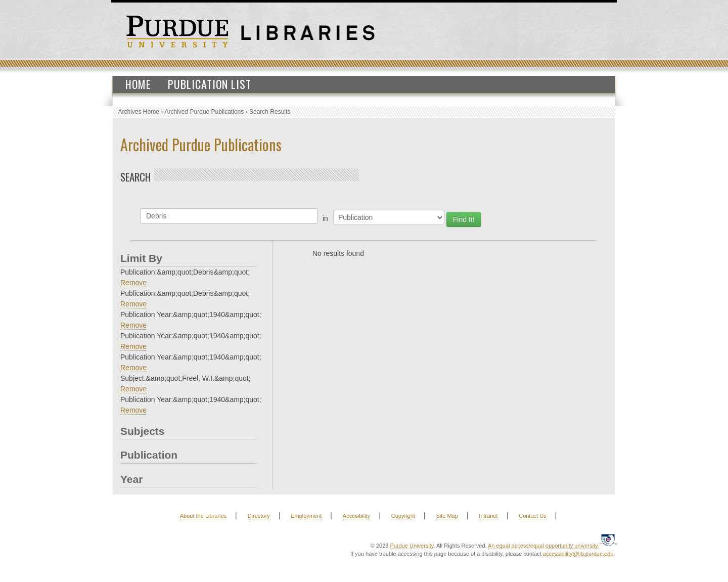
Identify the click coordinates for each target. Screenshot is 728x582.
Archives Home (139, 112)
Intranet (488, 516)
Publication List (210, 84)
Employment (306, 516)
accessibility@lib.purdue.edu (578, 554)
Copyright (403, 516)
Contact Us (532, 516)
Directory (259, 516)
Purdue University (412, 546)
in (325, 218)
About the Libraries (203, 516)
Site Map (447, 516)
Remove (133, 283)
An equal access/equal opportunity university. (543, 546)
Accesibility (356, 516)
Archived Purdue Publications (204, 112)
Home (138, 84)
